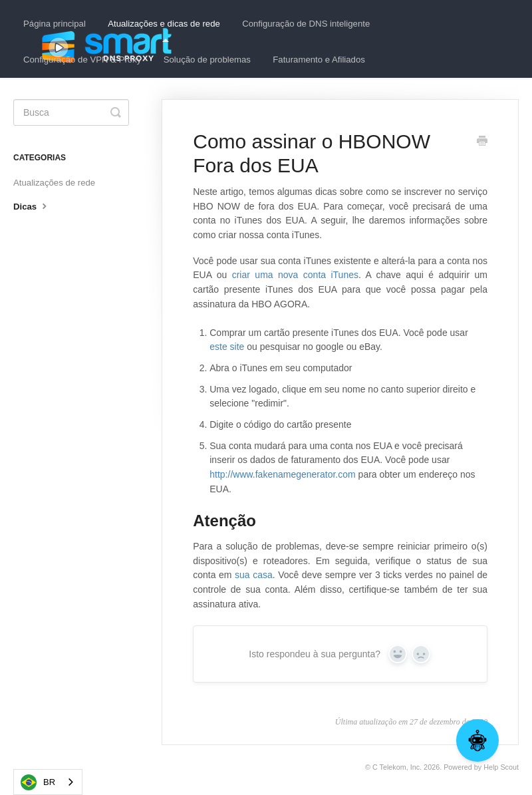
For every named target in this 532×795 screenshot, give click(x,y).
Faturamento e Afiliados (319, 60)
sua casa (254, 575)
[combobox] (48, 782)
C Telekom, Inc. (397, 767)
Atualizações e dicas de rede (164, 30)
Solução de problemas (207, 60)
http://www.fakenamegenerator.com (282, 474)
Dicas (32, 206)
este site (228, 347)
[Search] (71, 112)
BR (38, 782)
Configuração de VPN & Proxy (82, 60)
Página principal (55, 24)
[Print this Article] (482, 142)
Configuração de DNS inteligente (306, 24)
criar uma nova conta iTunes (295, 275)
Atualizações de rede (54, 183)
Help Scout (501, 767)
